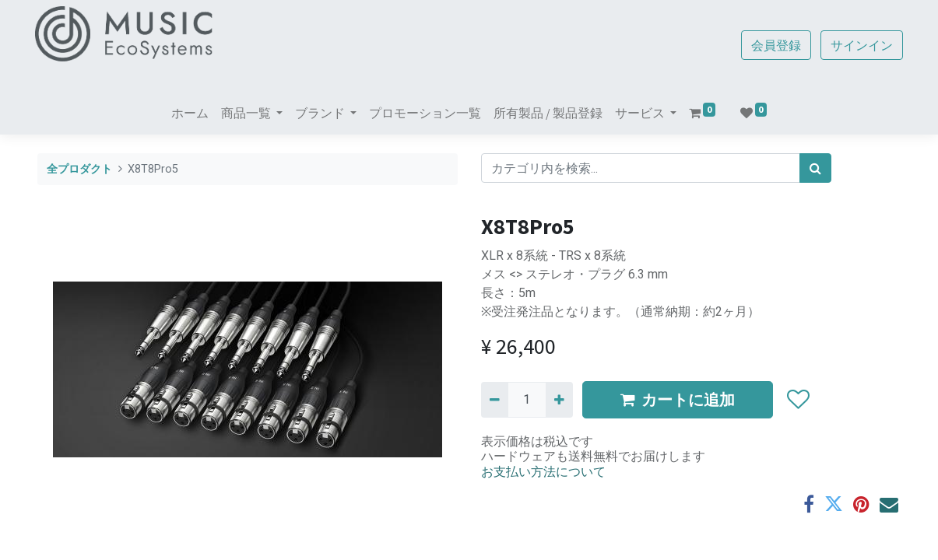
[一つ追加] (559, 400)
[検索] (815, 168)
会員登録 (775, 45)
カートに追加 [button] (678, 399)
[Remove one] (495, 400)
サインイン (860, 45)
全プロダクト (79, 169)
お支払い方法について (543, 471)
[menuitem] (190, 113)
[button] (798, 400)
